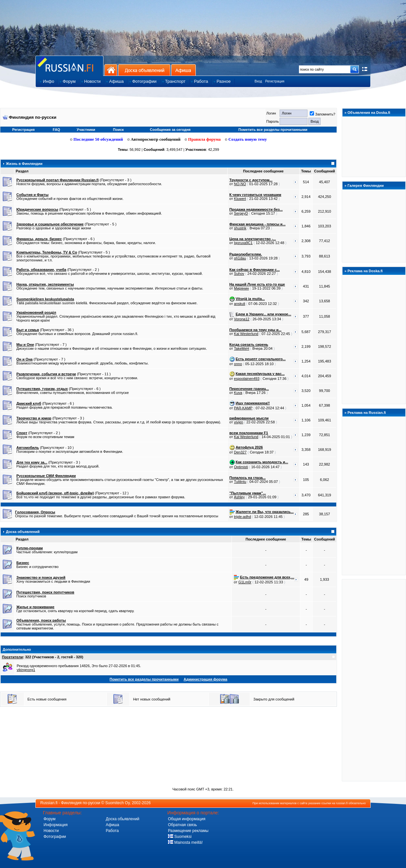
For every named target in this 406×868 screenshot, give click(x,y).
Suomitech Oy (118, 803)
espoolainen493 (247, 379)
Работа (112, 831)
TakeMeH (242, 348)
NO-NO (240, 184)
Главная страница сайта (69, 66)
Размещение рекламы (188, 831)
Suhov (239, 274)
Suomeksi (180, 837)
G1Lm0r (245, 582)
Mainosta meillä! (185, 842)
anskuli (240, 304)
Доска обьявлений (123, 819)
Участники (86, 130)
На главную (111, 70)
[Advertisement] (374, 680)
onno (238, 364)
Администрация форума (205, 679)
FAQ (56, 130)
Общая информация (187, 819)
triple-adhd (243, 517)
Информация (55, 825)
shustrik (240, 228)
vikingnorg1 (26, 670)
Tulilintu (240, 482)
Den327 (240, 452)
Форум (49, 819)
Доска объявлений (144, 70)
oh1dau (240, 258)
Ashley (240, 497)
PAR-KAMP (243, 408)
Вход (258, 81)
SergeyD (241, 213)
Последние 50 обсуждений (97, 139)
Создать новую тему (246, 139)
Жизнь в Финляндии (24, 164)
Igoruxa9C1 (243, 243)
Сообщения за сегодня (170, 130)
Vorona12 (242, 319)
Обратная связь (182, 825)
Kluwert (240, 199)
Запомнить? (323, 114)
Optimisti (241, 467)
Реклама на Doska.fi (365, 271)
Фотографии (55, 837)
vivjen (239, 422)
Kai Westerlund (246, 334)
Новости (51, 831)
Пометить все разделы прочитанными (273, 130)
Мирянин (242, 288)
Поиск (118, 130)
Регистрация (275, 81)
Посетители (12, 657)
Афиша (184, 70)
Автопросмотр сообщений (154, 139)
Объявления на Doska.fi (369, 113)
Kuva (238, 393)
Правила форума (203, 139)
